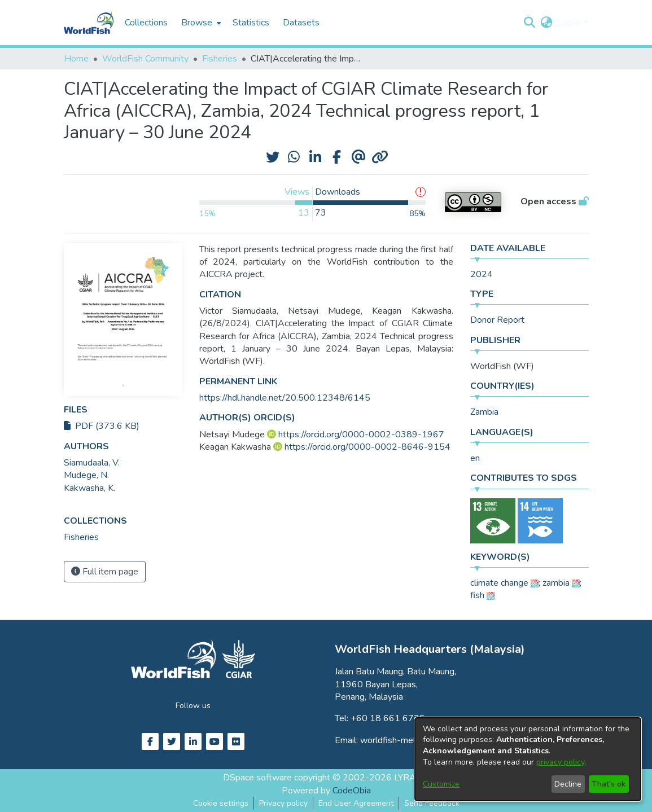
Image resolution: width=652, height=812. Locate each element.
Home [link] (76, 59)
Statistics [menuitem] (251, 23)
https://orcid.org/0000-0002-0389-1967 (361, 434)
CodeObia (352, 791)
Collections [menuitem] (146, 23)
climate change (499, 583)
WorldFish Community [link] (145, 59)
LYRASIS (412, 778)
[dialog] (528, 759)
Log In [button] (570, 23)
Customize (441, 784)
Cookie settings (221, 803)
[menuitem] (200, 23)
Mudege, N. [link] (86, 475)
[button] (530, 23)
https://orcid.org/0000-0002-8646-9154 (367, 447)
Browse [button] (197, 23)
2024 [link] (482, 274)
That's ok (609, 784)
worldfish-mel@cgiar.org (408, 740)
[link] (81, 537)
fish (477, 595)
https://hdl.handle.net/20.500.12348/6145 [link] (285, 398)
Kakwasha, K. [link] (89, 488)
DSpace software (257, 778)
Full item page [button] (105, 572)
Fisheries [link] (220, 59)
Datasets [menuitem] (301, 23)
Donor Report (497, 320)
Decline (568, 784)
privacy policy (560, 762)
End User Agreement (356, 803)
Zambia (484, 412)
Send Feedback (432, 803)
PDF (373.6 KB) (102, 426)
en (475, 458)
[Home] (89, 23)
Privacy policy (283, 803)
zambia (556, 583)
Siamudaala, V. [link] (92, 463)
